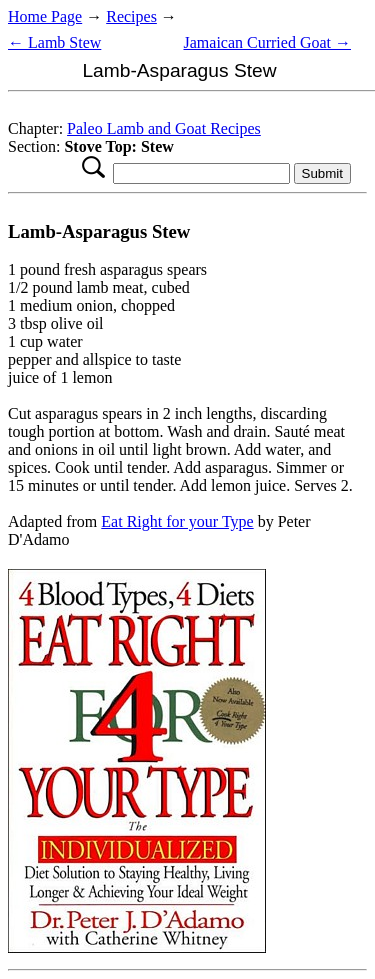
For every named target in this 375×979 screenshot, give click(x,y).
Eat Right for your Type (177, 521)
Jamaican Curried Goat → (268, 42)
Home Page (45, 16)
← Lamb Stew (54, 42)
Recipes (131, 16)
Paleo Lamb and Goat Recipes (164, 128)
